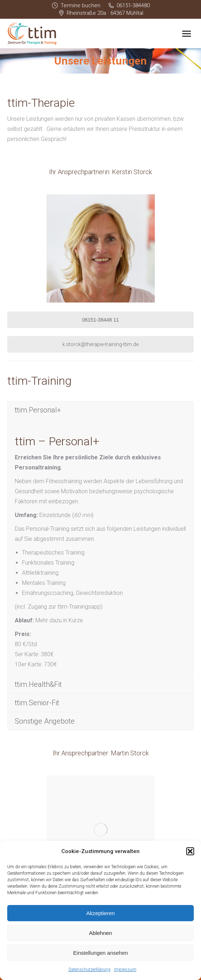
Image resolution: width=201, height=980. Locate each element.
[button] (190, 851)
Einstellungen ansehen (101, 953)
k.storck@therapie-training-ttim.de (100, 344)
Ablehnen (100, 933)
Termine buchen (76, 6)
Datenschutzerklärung (89, 970)
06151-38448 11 (101, 320)
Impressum (125, 970)
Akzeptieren (100, 913)
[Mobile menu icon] (187, 34)
